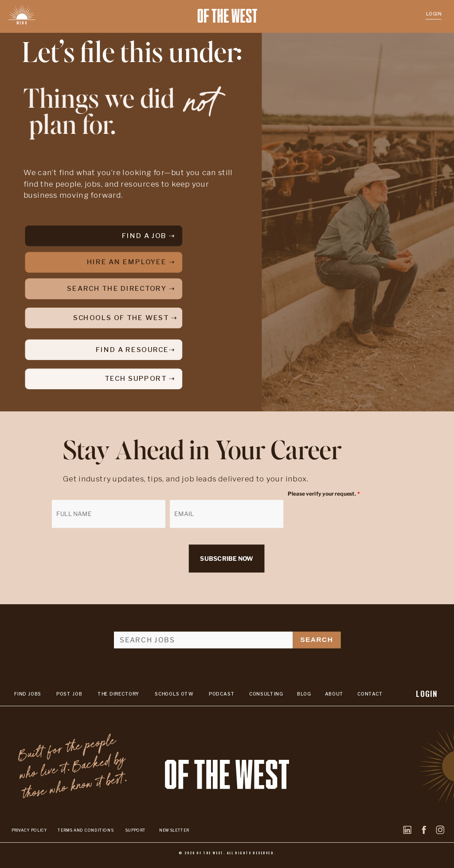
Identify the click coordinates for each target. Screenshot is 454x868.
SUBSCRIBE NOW (226, 559)
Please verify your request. (324, 494)
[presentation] (345, 515)
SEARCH (317, 639)
